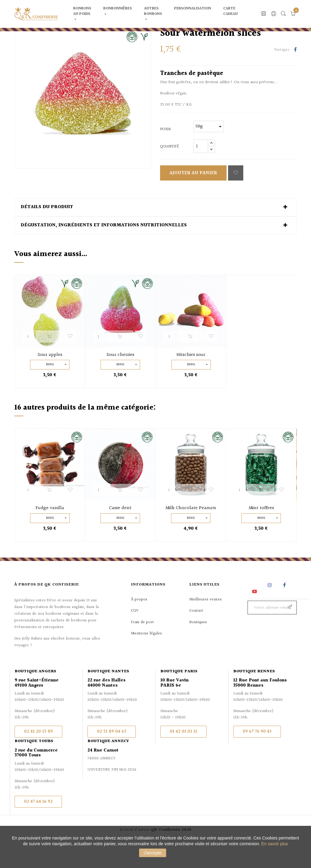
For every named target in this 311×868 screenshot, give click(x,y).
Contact (196, 634)
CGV (135, 634)
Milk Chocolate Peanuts (191, 532)
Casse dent (120, 532)
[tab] (155, 231)
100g (50, 388)
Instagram (270, 609)
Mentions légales (146, 657)
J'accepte (153, 853)
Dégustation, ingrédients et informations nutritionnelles (104, 249)
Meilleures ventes (205, 623)
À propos (139, 623)
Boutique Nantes (108, 695)
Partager (295, 74)
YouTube (256, 615)
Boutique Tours (34, 765)
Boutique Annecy (108, 765)
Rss (255, 609)
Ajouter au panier (193, 197)
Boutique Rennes (254, 695)
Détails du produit (47, 231)
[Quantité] (201, 170)
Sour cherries (120, 379)
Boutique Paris (179, 695)
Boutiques (198, 646)
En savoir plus (275, 844)
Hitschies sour (191, 379)
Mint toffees (261, 532)
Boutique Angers (35, 695)
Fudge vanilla (50, 532)
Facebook (284, 609)
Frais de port (142, 646)
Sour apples (50, 379)
